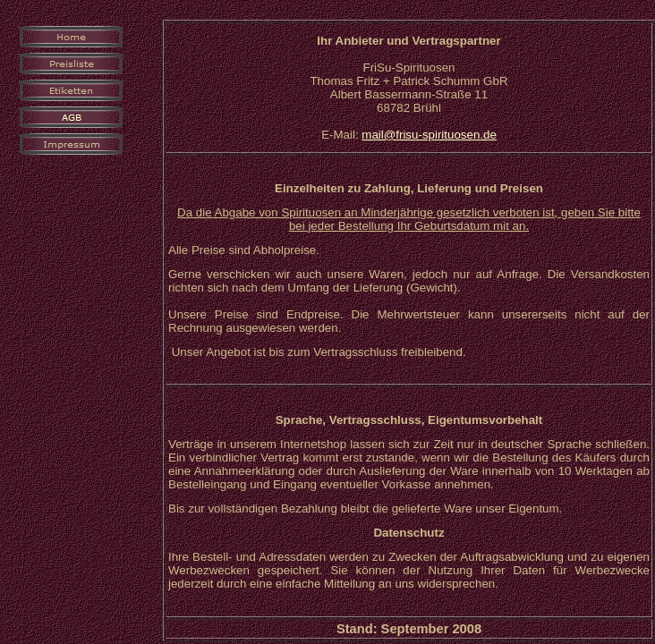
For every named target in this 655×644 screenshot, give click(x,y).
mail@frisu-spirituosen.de (429, 135)
